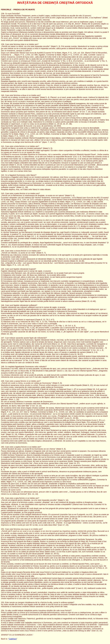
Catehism (13, 639)
